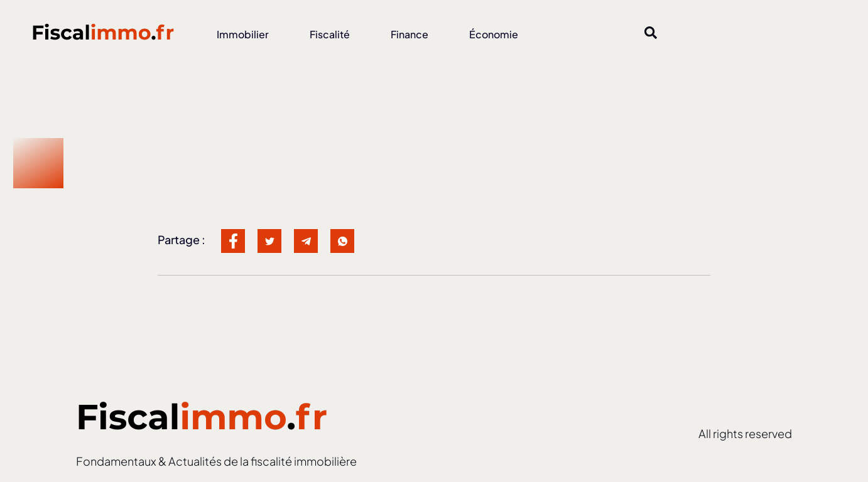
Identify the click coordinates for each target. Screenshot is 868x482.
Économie (494, 34)
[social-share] (233, 241)
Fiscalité (330, 34)
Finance (410, 34)
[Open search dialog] (651, 35)
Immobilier (243, 34)
